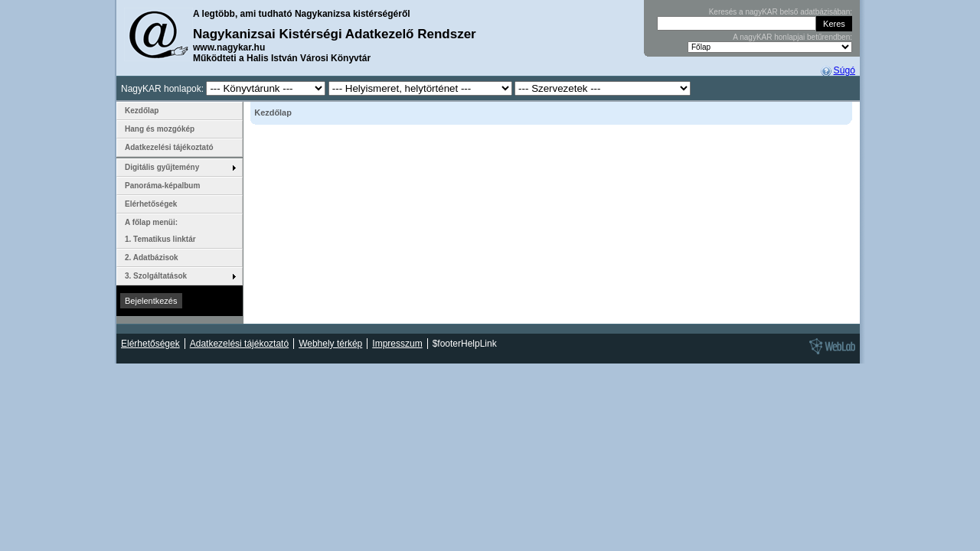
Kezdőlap (142, 111)
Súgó (844, 70)
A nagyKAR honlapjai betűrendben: (792, 37)
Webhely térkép (330, 344)
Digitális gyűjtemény (162, 167)
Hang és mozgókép (160, 129)
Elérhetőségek (151, 204)
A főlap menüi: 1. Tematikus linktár (160, 231)
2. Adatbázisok (152, 258)
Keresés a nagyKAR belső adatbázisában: (781, 12)
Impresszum (397, 344)
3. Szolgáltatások (156, 276)
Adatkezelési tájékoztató (169, 147)
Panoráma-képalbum (162, 186)
